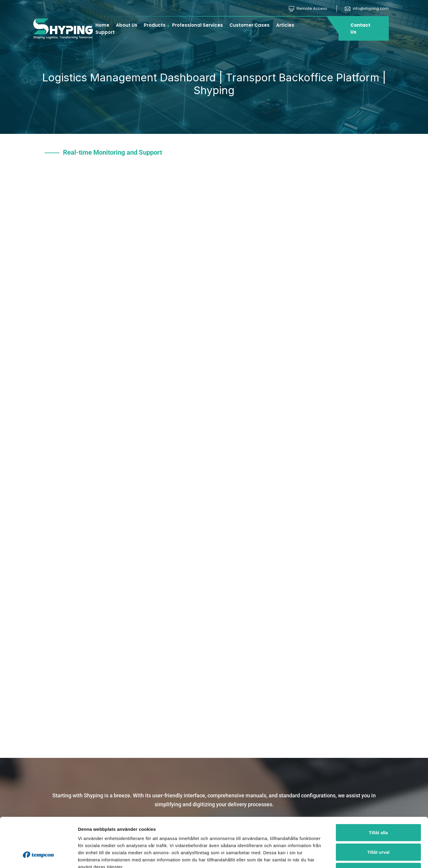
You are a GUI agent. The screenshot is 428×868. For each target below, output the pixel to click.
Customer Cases (250, 25)
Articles (285, 25)
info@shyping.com (367, 8)
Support (105, 32)
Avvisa (378, 829)
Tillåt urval (379, 810)
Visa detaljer (323, 856)
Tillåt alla (378, 790)
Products (155, 25)
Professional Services (198, 25)
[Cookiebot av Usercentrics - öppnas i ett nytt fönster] (38, 856)
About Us (127, 25)
